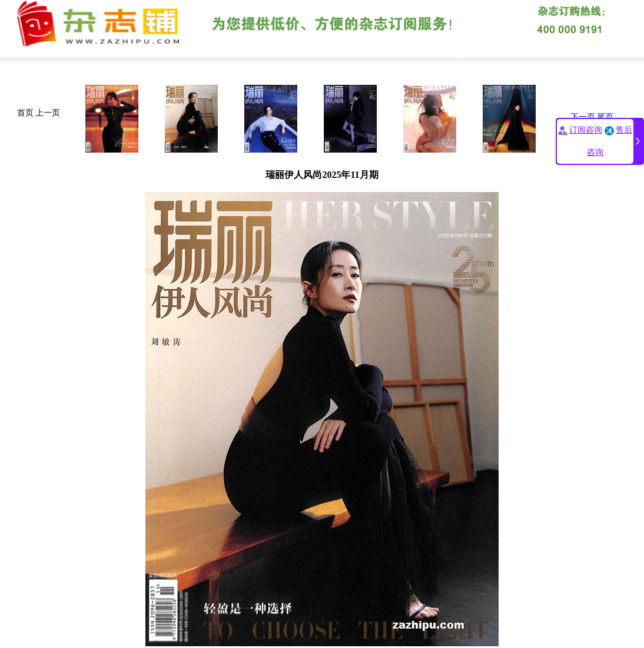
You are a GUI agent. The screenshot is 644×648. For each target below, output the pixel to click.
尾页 (605, 117)
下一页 (583, 117)
